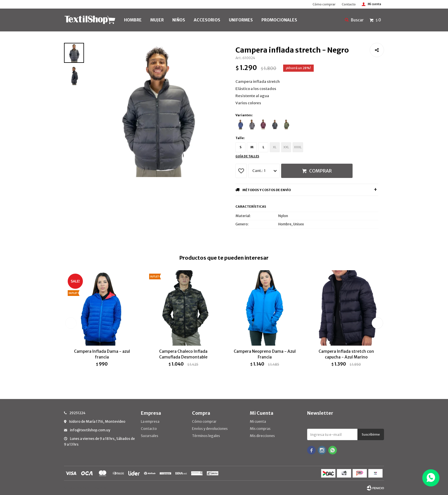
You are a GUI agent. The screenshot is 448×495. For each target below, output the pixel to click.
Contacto (349, 4)
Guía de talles (247, 156)
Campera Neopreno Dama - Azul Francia (265, 354)
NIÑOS (179, 20)
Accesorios (207, 20)
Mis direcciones (262, 436)
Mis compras (260, 429)
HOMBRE (133, 20)
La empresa (150, 421)
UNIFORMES (241, 20)
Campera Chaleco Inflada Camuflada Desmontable (183, 354)
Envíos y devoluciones (210, 429)
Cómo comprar (324, 4)
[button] (377, 323)
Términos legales (206, 436)
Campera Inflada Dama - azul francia (102, 354)
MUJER (157, 20)
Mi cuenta (258, 421)
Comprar (320, 171)
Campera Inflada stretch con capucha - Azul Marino (346, 354)
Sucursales (150, 436)
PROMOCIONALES (279, 20)
